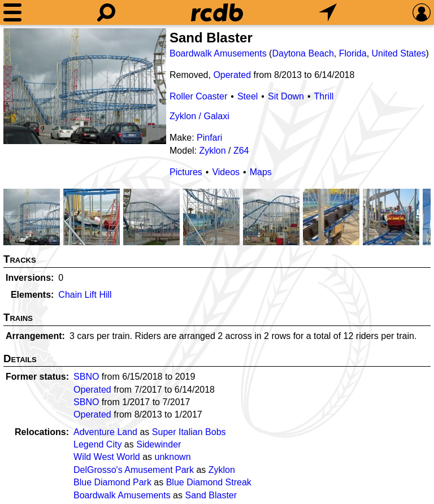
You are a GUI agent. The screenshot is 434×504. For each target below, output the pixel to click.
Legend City (97, 444)
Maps (261, 172)
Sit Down (286, 96)
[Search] (106, 12)
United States (399, 53)
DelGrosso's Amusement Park (134, 470)
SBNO (86, 377)
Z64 (241, 151)
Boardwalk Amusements (218, 53)
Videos (226, 172)
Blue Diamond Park (112, 482)
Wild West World (107, 457)
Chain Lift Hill (85, 295)
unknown (172, 457)
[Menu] (12, 12)
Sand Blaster (211, 495)
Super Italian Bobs (189, 432)
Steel (248, 96)
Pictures (186, 172)
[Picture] (85, 86)
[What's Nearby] (328, 12)
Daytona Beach (303, 53)
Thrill (324, 96)
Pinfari (209, 138)
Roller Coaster (198, 96)
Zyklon (212, 151)
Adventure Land (105, 432)
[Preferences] (422, 12)
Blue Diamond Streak (209, 482)
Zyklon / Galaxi (199, 116)
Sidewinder (159, 444)
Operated (232, 75)
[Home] (217, 12)
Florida (353, 53)
